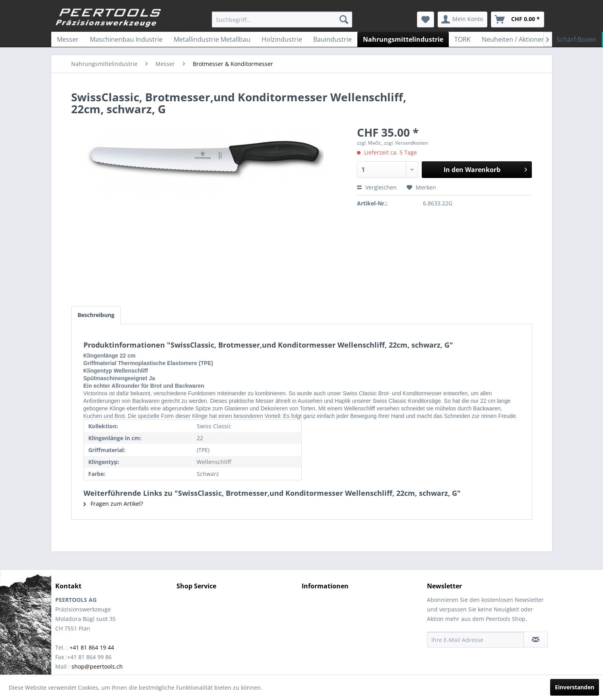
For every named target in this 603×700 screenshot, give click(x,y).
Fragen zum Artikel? (113, 504)
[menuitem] (282, 19)
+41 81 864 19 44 (92, 647)
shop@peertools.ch (97, 666)
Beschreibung (96, 315)
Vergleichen (377, 187)
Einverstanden (575, 687)
